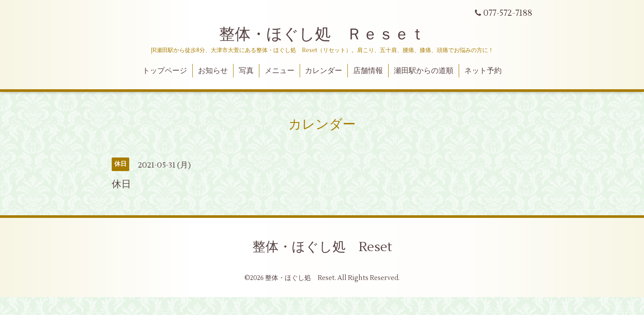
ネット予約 (483, 71)
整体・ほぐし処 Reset (322, 247)
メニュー (280, 71)
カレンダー (324, 71)
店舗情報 (368, 71)
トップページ (165, 71)
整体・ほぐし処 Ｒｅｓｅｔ (322, 35)
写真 (246, 71)
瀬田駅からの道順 (424, 71)
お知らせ (213, 71)
